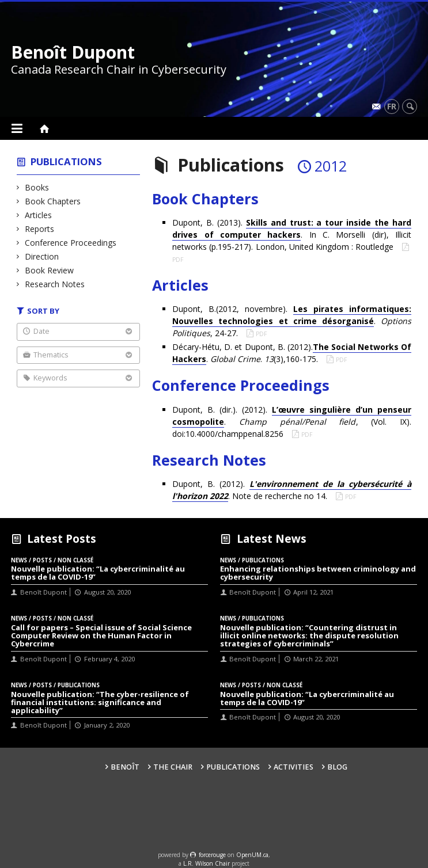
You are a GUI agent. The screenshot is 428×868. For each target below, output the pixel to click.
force (212, 855)
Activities (293, 767)
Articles (39, 215)
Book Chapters (53, 201)
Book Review (50, 270)
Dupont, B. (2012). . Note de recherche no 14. (292, 490)
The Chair (173, 767)
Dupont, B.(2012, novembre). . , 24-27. (292, 321)
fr (392, 106)
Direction (42, 256)
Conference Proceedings (71, 243)
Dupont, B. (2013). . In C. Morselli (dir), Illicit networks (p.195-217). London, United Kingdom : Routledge (292, 235)
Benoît (125, 767)
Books (37, 187)
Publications (66, 161)
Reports (40, 229)
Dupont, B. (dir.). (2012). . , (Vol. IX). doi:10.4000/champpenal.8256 (292, 422)
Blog (337, 767)
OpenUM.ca (252, 855)
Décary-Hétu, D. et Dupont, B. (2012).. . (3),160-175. (292, 353)
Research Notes (55, 284)
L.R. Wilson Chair (207, 863)
